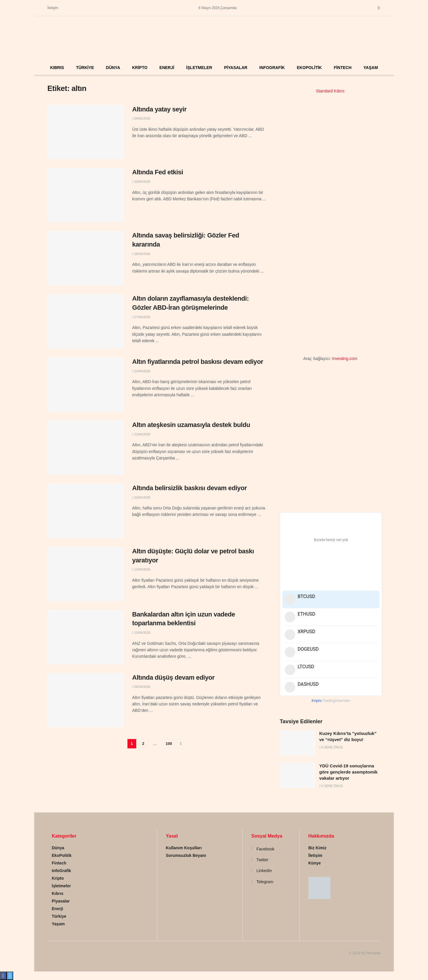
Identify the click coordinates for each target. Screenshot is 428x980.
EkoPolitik (309, 68)
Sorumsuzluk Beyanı (186, 855)
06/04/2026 (141, 687)
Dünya (113, 68)
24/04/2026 (141, 371)
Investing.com (344, 359)
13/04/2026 (141, 569)
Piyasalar (236, 68)
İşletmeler (199, 68)
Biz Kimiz (317, 848)
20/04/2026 (141, 497)
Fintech (343, 68)
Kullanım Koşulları (184, 848)
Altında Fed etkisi (158, 172)
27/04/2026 (141, 317)
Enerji (167, 68)
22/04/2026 (141, 434)
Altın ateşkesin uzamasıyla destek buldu (191, 425)
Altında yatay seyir (159, 109)
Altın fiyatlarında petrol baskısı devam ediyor (198, 362)
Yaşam (371, 68)
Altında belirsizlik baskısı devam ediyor (189, 488)
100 (169, 744)
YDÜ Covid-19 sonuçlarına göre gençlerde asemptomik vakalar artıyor (348, 772)
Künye (315, 863)
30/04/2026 (141, 182)
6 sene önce (331, 747)
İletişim (53, 8)
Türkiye (85, 68)
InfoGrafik (272, 68)
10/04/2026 (141, 633)
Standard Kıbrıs (330, 91)
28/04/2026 (141, 254)
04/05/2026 (141, 118)
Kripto (140, 68)
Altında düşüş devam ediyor (173, 677)
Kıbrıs (57, 68)
